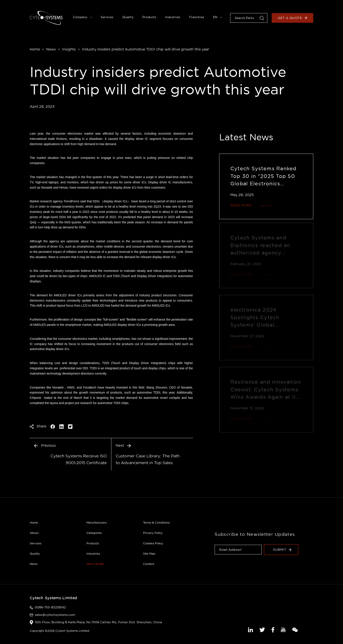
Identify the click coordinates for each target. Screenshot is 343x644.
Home (35, 49)
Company (83, 17)
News (51, 49)
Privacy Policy (153, 533)
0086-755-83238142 (50, 607)
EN (218, 17)
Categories (94, 533)
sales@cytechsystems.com (55, 615)
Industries (173, 17)
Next (123, 445)
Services (107, 17)
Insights (69, 49)
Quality (128, 17)
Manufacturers (96, 522)
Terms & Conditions (156, 522)
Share (38, 426)
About (34, 533)
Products (149, 17)
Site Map (149, 554)
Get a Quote (292, 18)
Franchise (197, 17)
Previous (45, 445)
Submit (282, 550)
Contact (149, 564)
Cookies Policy (153, 543)
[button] (262, 18)
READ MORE (241, 205)
